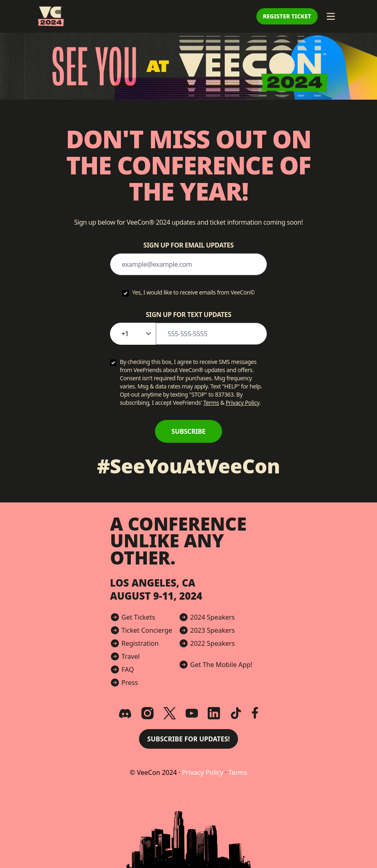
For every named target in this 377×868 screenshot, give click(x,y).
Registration (140, 643)
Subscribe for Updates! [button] (188, 739)
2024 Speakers (212, 617)
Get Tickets (138, 617)
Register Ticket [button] (287, 16)
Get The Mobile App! (221, 665)
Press (130, 683)
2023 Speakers (212, 630)
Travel (131, 656)
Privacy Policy (242, 403)
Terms (211, 403)
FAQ (128, 669)
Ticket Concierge (147, 630)
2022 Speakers (212, 643)
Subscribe (188, 431)
